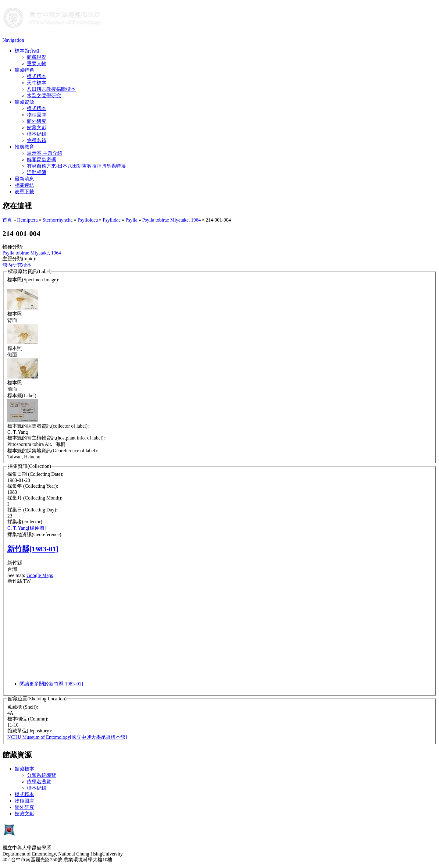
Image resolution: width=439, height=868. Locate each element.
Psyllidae (112, 220)
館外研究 (37, 121)
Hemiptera (27, 220)
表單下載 (24, 192)
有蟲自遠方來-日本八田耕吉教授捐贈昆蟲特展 (76, 166)
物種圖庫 (37, 115)
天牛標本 (37, 83)
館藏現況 (37, 57)
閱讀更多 (51, 684)
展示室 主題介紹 (45, 153)
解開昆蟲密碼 (41, 160)
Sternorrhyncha (58, 220)
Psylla (132, 220)
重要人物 (37, 64)
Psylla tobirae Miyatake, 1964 (172, 220)
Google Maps (40, 575)
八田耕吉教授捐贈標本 (51, 89)
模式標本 (37, 76)
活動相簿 (37, 172)
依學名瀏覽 (39, 782)
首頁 (7, 220)
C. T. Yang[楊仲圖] (27, 528)
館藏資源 (24, 102)
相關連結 (24, 185)
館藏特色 (24, 70)
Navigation (13, 40)
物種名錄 (37, 140)
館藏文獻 (37, 128)
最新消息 (24, 179)
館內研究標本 (17, 265)
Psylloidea (88, 220)
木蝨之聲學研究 (44, 96)
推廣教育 (24, 147)
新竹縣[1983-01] (33, 549)
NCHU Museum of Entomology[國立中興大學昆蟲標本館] (67, 737)
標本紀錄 (37, 134)
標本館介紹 (27, 51)
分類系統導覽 (41, 775)
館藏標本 (24, 769)
